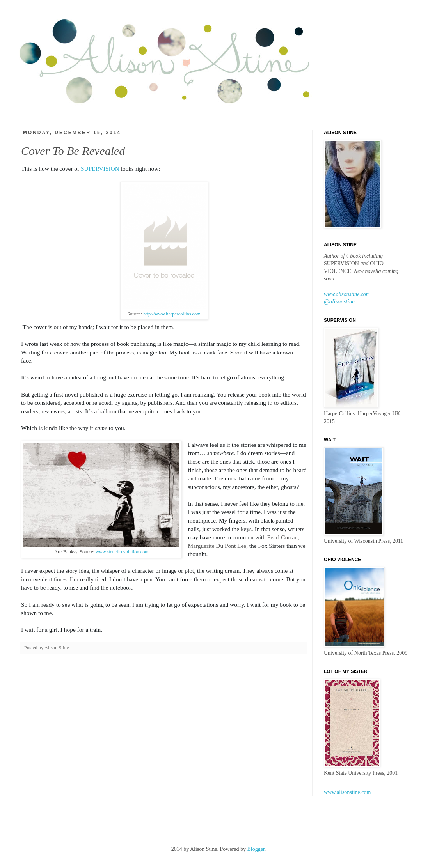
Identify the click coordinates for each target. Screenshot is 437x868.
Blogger (256, 849)
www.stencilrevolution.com (122, 552)
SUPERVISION (100, 169)
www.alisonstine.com (347, 294)
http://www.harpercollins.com (171, 314)
